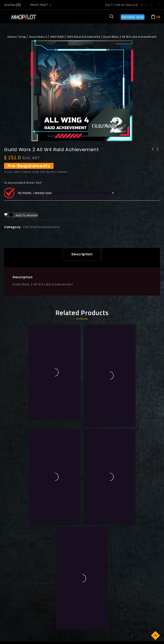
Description (82, 254)
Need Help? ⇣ (41, 5)
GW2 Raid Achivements (83, 37)
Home (12, 37)
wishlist (10, 5)
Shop (22, 37)
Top (156, 635)
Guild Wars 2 (38, 37)
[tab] (82, 254)
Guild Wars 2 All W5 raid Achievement (158, 152)
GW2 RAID (57, 37)
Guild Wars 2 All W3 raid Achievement (153, 152)
